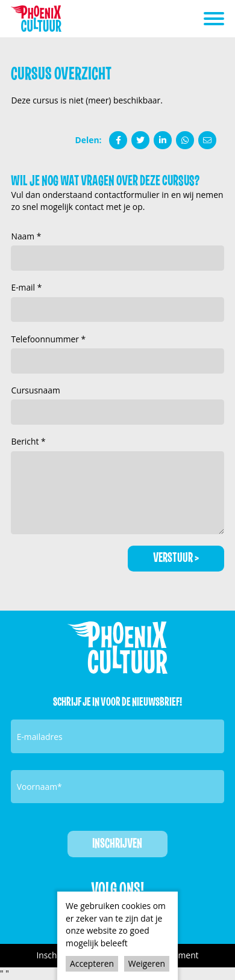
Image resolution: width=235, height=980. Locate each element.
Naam (23, 236)
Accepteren (92, 963)
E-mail (24, 287)
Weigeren (147, 963)
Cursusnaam (35, 390)
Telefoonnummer (46, 339)
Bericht (26, 441)
